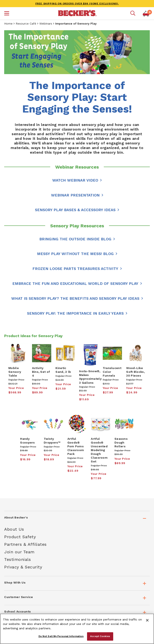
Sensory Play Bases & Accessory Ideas (75, 210)
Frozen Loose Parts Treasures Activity (75, 269)
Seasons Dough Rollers (121, 442)
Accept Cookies (100, 636)
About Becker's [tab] (16, 517)
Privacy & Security (23, 567)
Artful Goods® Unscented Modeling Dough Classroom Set (99, 450)
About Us (14, 529)
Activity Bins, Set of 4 (41, 372)
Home (8, 24)
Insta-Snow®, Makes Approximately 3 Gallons (90, 377)
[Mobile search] (133, 13)
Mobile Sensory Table (15, 372)
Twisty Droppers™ (52, 441)
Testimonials (17, 559)
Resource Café (26, 24)
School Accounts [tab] (18, 611)
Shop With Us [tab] (15, 582)
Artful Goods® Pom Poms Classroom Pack (76, 446)
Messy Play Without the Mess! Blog (75, 254)
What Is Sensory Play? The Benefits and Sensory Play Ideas (75, 298)
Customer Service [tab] (19, 597)
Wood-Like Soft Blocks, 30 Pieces (135, 372)
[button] (7, 14)
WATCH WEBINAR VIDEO (75, 180)
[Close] (147, 620)
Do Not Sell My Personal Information (61, 636)
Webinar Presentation (75, 195)
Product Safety (20, 537)
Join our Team (19, 552)
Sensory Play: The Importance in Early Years (75, 313)
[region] (77, 629)
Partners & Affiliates (25, 544)
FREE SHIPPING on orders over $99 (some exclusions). (77, 4)
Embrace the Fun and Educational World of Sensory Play (75, 283)
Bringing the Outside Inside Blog (75, 239)
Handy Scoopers (27, 441)
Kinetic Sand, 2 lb (63, 370)
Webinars (46, 24)
